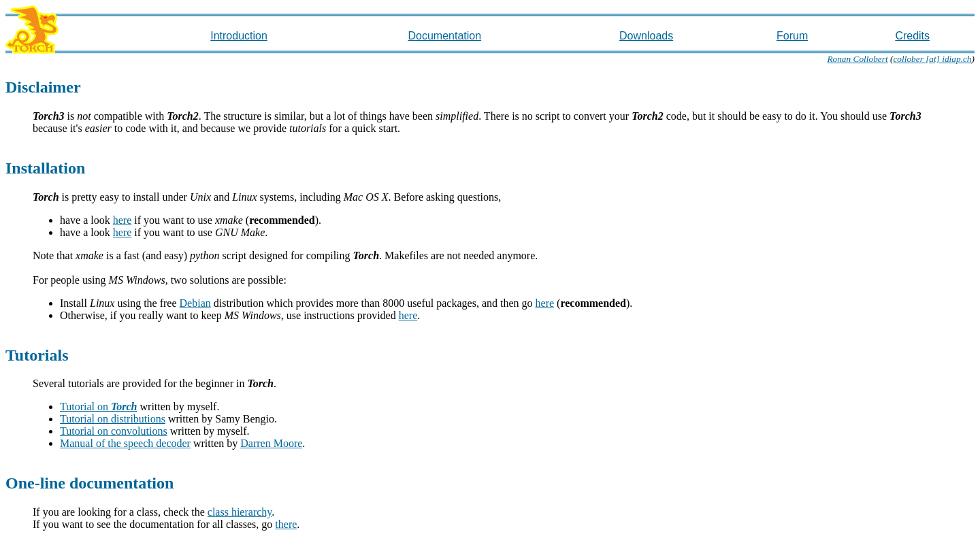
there (286, 524)
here (122, 220)
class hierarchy (240, 512)
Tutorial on (99, 407)
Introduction (239, 36)
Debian (195, 303)
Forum (792, 36)
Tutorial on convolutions (114, 431)
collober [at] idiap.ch (932, 59)
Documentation (444, 36)
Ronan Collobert (857, 59)
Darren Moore (271, 443)
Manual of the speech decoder (125, 443)
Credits (912, 36)
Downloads (646, 36)
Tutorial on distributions (113, 419)
